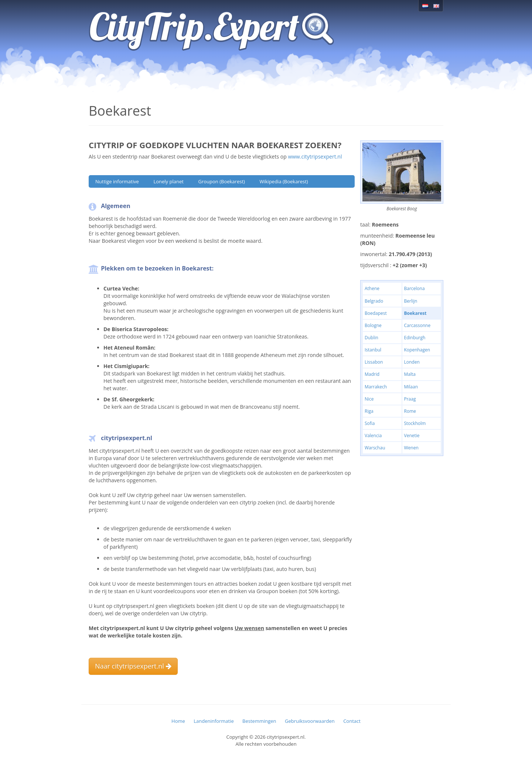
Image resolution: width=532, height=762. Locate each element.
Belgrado (374, 301)
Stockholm (415, 423)
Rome (410, 411)
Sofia (370, 423)
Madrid (372, 374)
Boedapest (376, 313)
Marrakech (376, 387)
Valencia (373, 436)
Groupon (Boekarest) (221, 181)
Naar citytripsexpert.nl (133, 666)
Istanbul (373, 350)
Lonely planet (168, 181)
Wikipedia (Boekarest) (284, 181)
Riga (369, 411)
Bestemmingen (259, 721)
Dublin (371, 338)
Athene (372, 288)
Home (178, 721)
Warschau (375, 448)
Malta (410, 374)
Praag (410, 399)
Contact (352, 721)
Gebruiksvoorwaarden (310, 721)
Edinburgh (415, 338)
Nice (369, 399)
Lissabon (374, 362)
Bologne (373, 325)
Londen (412, 362)
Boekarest (415, 313)
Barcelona (415, 288)
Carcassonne (417, 325)
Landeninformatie (214, 721)
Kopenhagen (417, 350)
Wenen (411, 448)
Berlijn (411, 301)
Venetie (412, 436)
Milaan (411, 387)
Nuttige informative (117, 181)
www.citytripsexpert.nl (315, 157)
